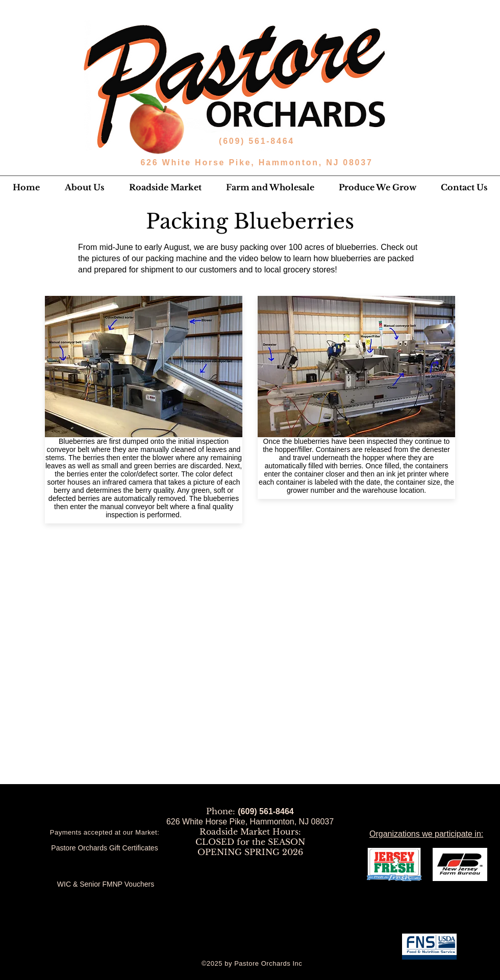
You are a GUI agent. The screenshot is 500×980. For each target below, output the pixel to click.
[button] (84, 187)
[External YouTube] (249, 623)
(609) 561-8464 (258, 141)
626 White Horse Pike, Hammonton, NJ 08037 (256, 162)
